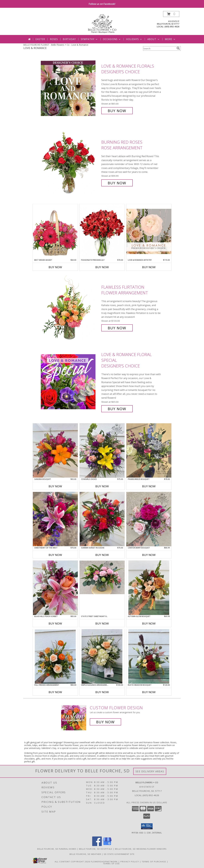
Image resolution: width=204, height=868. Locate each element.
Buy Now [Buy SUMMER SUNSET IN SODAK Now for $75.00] (102, 555)
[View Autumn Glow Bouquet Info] (149, 588)
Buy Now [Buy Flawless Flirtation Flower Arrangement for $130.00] (117, 328)
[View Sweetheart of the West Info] (55, 519)
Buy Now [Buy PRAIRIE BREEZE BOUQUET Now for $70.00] (149, 486)
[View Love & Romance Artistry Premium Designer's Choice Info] (149, 231)
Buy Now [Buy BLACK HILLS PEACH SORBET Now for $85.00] (55, 623)
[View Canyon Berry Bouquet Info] (149, 519)
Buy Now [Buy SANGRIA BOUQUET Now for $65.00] (55, 486)
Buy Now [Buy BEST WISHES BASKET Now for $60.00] (55, 267)
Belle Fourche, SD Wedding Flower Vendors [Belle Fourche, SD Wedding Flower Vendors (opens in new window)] (141, 849)
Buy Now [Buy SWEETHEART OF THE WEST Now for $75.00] (55, 555)
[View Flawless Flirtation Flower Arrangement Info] (70, 308)
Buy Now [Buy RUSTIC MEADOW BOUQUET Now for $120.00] (149, 692)
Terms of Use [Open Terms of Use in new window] (111, 863)
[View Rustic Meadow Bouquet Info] (149, 656)
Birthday (69, 39)
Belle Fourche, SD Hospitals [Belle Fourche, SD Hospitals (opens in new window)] (96, 849)
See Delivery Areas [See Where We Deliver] (150, 771)
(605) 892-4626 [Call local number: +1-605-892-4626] (172, 27)
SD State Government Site (119, 854)
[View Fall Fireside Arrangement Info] (55, 656)
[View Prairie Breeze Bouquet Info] (149, 450)
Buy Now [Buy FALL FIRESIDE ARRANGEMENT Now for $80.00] (55, 692)
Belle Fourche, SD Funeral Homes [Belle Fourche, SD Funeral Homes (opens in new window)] (57, 849)
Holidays (134, 39)
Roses (54, 39)
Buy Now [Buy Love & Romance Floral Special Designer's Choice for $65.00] (117, 409)
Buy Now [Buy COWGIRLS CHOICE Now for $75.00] (102, 486)
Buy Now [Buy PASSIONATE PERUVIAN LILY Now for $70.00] (102, 267)
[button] (171, 14)
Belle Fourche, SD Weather (85, 854)
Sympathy (89, 39)
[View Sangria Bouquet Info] (55, 450)
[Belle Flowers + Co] (102, 23)
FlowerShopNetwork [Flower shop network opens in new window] (104, 861)
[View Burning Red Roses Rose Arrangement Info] (70, 163)
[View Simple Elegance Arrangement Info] (102, 656)
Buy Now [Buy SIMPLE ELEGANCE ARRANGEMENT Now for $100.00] (102, 692)
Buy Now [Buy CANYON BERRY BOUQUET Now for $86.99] (149, 555)
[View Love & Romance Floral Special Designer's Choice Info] (70, 382)
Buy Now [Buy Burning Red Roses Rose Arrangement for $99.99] (117, 183)
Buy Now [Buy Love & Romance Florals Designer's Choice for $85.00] (117, 111)
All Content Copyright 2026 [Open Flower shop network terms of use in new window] (72, 861)
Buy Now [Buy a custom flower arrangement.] (105, 722)
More (170, 39)
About (154, 39)
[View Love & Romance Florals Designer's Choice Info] (70, 88)
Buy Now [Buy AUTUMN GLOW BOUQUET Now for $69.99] (149, 623)
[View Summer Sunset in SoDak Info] (102, 519)
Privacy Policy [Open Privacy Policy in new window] (130, 861)
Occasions (112, 39)
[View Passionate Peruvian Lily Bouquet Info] (102, 231)
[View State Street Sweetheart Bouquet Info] (102, 577)
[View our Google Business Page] (107, 845)
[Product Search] (159, 48)
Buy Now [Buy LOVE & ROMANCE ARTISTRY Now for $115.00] (149, 267)
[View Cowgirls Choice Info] (102, 451)
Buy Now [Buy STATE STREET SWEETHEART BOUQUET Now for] (102, 623)
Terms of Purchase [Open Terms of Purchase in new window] (154, 861)
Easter (40, 39)
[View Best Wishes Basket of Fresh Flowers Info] (55, 231)
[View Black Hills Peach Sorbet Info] (55, 588)
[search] (178, 48)
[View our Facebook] (97, 845)
